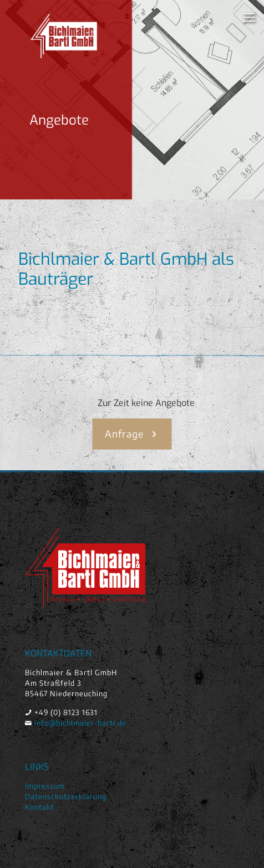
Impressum (45, 786)
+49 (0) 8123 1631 (66, 712)
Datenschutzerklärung (66, 797)
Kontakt (40, 807)
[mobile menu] (249, 17)
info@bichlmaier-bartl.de (80, 723)
